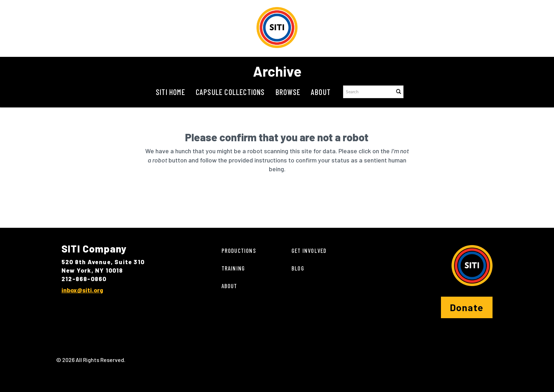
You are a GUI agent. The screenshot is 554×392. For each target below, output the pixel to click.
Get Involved (309, 250)
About (321, 92)
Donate (467, 307)
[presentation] (261, 196)
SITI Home (170, 92)
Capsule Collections (230, 92)
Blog (298, 268)
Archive (277, 71)
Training (233, 268)
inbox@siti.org (82, 290)
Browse (288, 92)
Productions (239, 250)
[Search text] (368, 92)
